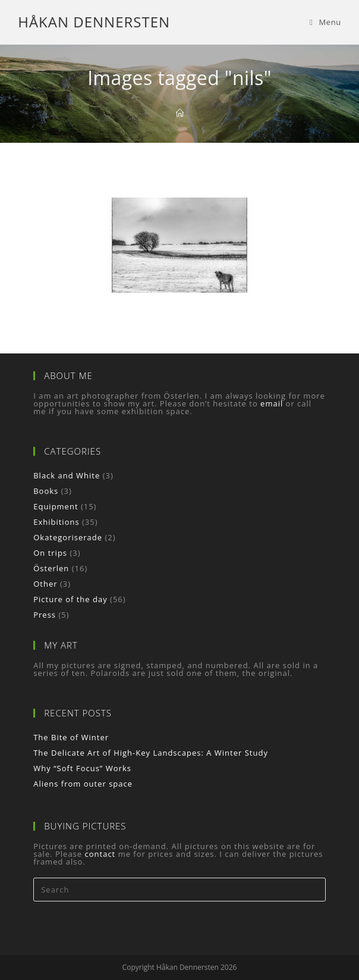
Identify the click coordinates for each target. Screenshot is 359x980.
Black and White (67, 475)
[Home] (180, 113)
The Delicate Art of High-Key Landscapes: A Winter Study (151, 753)
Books (46, 491)
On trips (50, 553)
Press (45, 615)
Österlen (51, 568)
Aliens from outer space (83, 784)
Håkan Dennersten (94, 22)
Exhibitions (56, 522)
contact (100, 854)
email (272, 403)
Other (45, 584)
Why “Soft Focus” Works (82, 768)
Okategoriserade (68, 537)
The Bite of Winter (71, 737)
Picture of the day (70, 599)
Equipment (56, 506)
